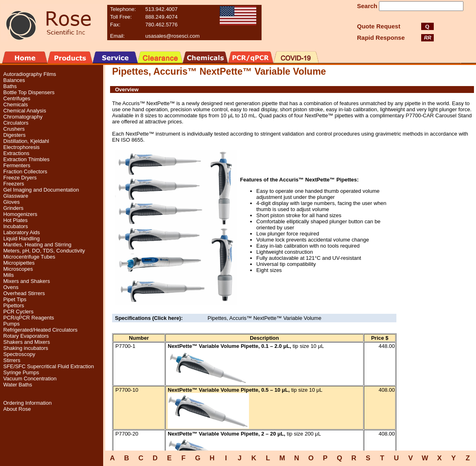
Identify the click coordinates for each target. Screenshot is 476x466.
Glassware (16, 196)
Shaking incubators (26, 348)
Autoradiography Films (30, 74)
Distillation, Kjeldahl (26, 141)
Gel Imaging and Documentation (41, 190)
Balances (14, 80)
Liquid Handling (22, 238)
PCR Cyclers (18, 312)
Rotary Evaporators (26, 336)
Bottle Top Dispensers (29, 92)
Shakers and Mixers (27, 342)
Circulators (16, 123)
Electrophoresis (22, 147)
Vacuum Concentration (30, 379)
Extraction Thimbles (26, 159)
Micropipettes (19, 263)
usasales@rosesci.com (173, 36)
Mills (9, 275)
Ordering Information (27, 403)
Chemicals (16, 105)
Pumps (11, 324)
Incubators (16, 226)
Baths (10, 86)
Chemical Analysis (25, 111)
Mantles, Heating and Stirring (37, 245)
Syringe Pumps (21, 372)
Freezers (14, 184)
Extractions (16, 153)
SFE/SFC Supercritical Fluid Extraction (49, 366)
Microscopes (18, 269)
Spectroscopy (19, 354)
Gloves (11, 202)
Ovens (11, 287)
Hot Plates (15, 220)
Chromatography (23, 117)
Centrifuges (17, 98)
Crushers (14, 129)
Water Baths (18, 385)
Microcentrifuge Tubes (29, 257)
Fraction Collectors (25, 172)
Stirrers (12, 360)
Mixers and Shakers (27, 281)
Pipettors (14, 305)
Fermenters (17, 165)
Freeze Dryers (20, 178)
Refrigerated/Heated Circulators (40, 330)
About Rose (17, 409)
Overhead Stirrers (24, 293)
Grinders (13, 208)
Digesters (14, 135)
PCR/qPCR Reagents (29, 318)
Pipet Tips (15, 299)
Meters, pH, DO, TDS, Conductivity (44, 251)
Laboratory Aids (22, 232)
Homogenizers (20, 214)
